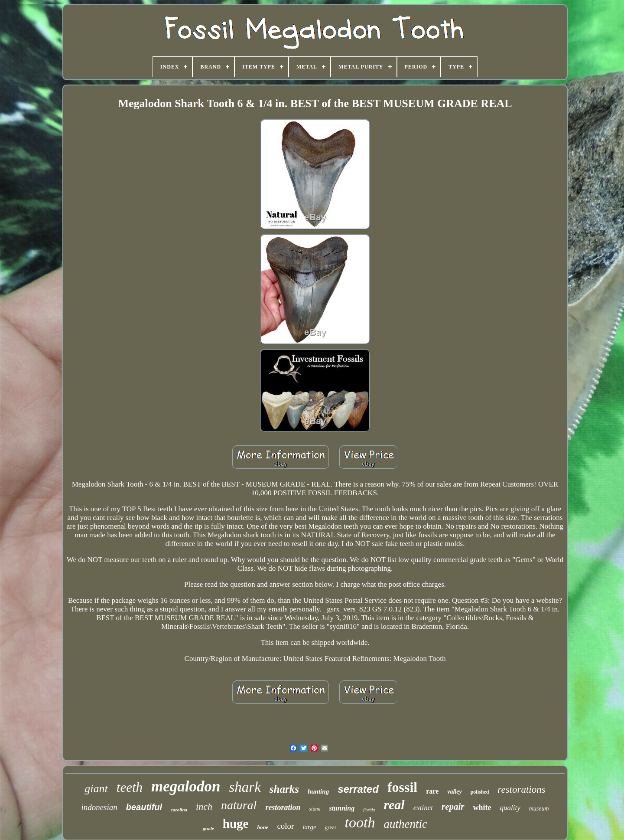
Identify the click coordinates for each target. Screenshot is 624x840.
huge (236, 824)
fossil (402, 787)
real (394, 805)
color (285, 826)
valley (454, 792)
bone (263, 827)
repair (453, 807)
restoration (283, 807)
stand (315, 809)
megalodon (186, 786)
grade (208, 828)
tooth (360, 822)
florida (369, 810)
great (331, 827)
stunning (342, 808)
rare (432, 791)
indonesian (99, 807)
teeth (130, 787)
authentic (405, 824)
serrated (358, 789)
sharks (284, 789)
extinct (423, 808)
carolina (179, 810)
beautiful (144, 807)
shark (245, 787)
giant (96, 789)
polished (480, 792)
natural (239, 805)
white (482, 807)
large (309, 827)
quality (510, 808)
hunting (318, 791)
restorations (521, 789)
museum (539, 809)
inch (204, 806)
